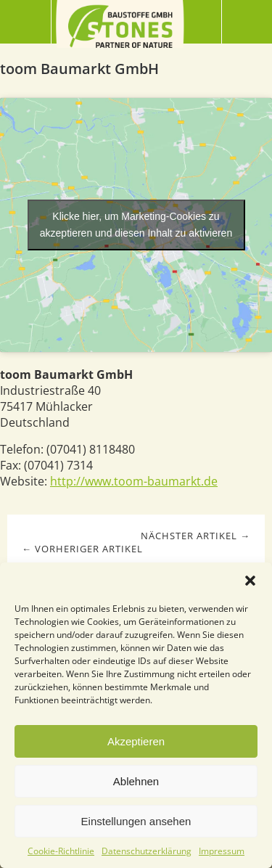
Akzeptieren (136, 741)
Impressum (222, 851)
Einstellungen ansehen (136, 821)
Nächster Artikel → (195, 536)
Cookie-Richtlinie (61, 851)
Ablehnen (136, 781)
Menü (26, 22)
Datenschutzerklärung (147, 851)
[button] (250, 581)
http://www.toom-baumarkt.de (134, 481)
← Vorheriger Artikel (82, 549)
